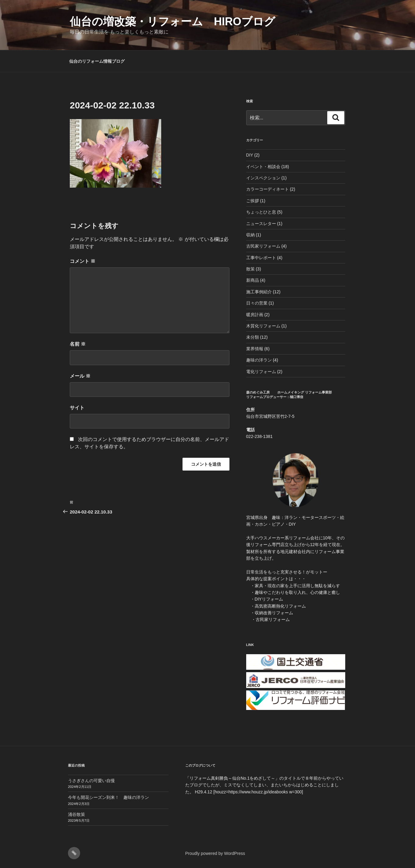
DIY (250, 155)
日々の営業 (257, 303)
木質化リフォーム (263, 326)
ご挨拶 (253, 201)
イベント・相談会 (263, 167)
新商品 (253, 280)
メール (80, 376)
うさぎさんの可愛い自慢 (91, 781)
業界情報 (255, 349)
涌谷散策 (76, 814)
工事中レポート (261, 258)
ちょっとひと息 (261, 212)
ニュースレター (261, 224)
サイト (77, 408)
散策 (250, 269)
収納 (250, 235)
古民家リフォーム (263, 246)
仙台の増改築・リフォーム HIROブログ (172, 21)
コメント (83, 261)
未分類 (253, 337)
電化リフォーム (261, 372)
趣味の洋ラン (259, 360)
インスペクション (263, 178)
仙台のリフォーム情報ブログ (97, 61)
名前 (78, 344)
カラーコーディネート (268, 189)
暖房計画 (255, 315)
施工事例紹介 (259, 292)
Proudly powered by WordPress (215, 853)
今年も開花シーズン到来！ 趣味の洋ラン (108, 797)
